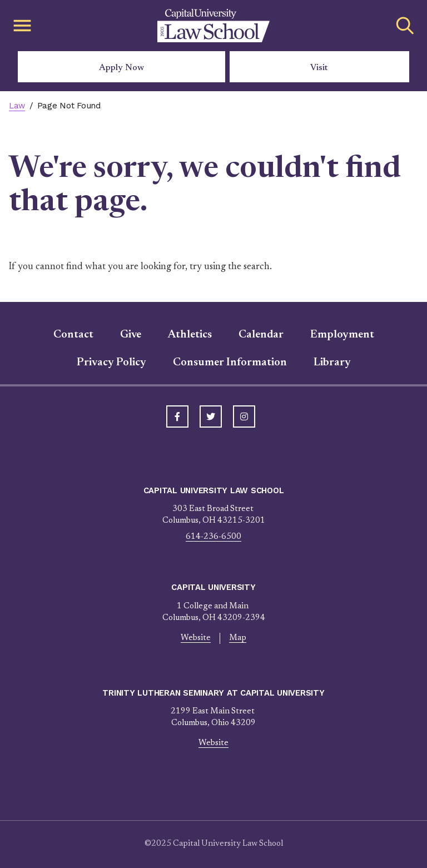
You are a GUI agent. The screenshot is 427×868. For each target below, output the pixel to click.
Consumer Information (230, 363)
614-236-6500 (213, 537)
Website (196, 638)
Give (131, 335)
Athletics (190, 335)
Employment (342, 335)
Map (238, 638)
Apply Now (121, 68)
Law (17, 106)
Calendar (261, 335)
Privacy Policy (111, 363)
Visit (319, 68)
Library (332, 363)
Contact (73, 335)
